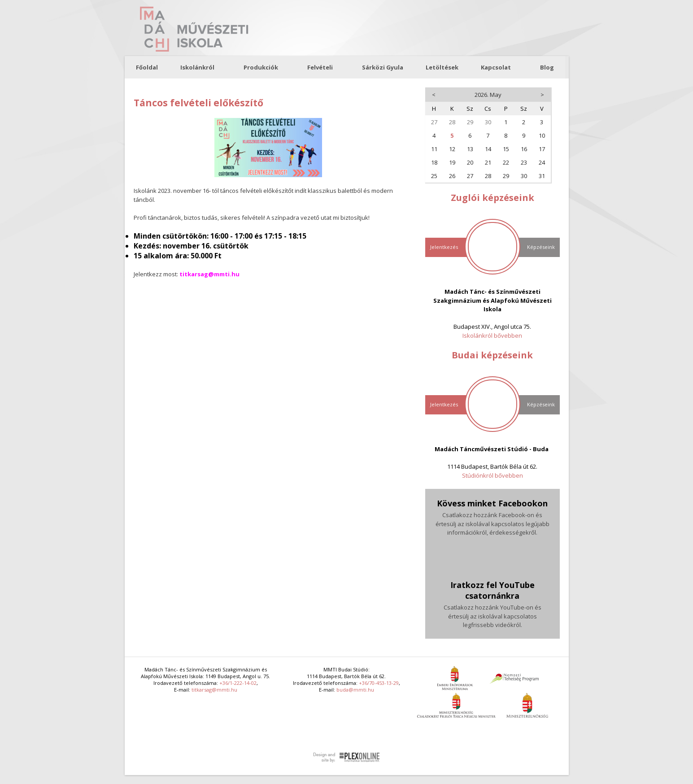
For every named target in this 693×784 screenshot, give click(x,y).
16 (524, 149)
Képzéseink (541, 247)
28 (452, 122)
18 (434, 162)
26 (452, 176)
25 (434, 176)
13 (470, 149)
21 (488, 162)
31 (542, 176)
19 (452, 162)
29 (470, 122)
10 (542, 135)
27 (434, 122)
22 (506, 162)
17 (542, 149)
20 (470, 162)
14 (488, 149)
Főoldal (147, 67)
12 (452, 149)
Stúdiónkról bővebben (493, 475)
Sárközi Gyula (383, 67)
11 (434, 149)
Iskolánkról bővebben (492, 335)
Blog (547, 67)
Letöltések (442, 67)
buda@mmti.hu (355, 690)
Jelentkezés (444, 247)
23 (524, 162)
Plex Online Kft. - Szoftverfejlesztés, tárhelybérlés (346, 758)
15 (506, 149)
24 (542, 162)
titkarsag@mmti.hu (214, 690)
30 (488, 122)
